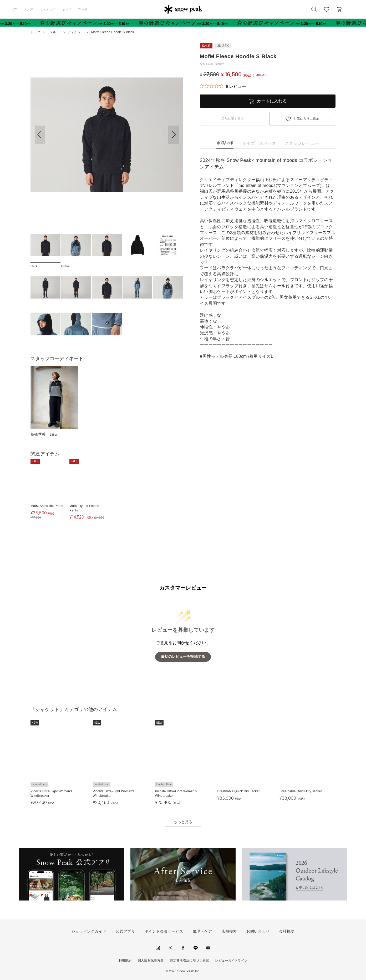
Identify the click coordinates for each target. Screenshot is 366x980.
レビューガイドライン (231, 961)
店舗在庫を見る (232, 119)
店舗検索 (229, 931)
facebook (183, 948)
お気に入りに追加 (306, 119)
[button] (174, 135)
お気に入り (327, 12)
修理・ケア (202, 931)
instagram (158, 948)
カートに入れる (272, 101)
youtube (208, 948)
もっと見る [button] (183, 822)
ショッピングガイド (89, 931)
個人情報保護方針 (151, 961)
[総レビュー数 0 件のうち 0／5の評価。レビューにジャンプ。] (223, 86)
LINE (196, 948)
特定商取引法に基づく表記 (189, 961)
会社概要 (287, 931)
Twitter (170, 948)
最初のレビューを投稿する (183, 657)
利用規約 (125, 961)
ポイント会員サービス (164, 931)
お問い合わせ (258, 931)
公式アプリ (125, 931)
